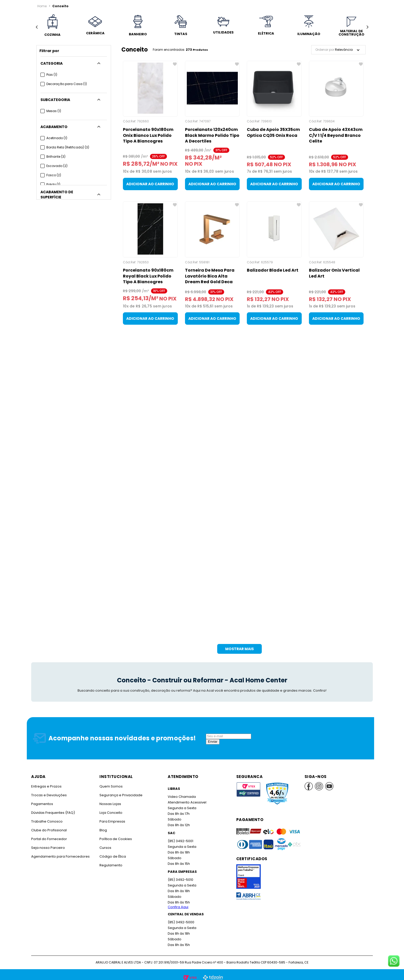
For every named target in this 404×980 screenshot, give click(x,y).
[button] (74, 63)
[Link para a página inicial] (42, 6)
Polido (53, 184)
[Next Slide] (367, 27)
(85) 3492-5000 (181, 916)
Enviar (213, 735)
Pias (52, 75)
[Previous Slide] (37, 27)
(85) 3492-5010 (180, 873)
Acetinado (57, 138)
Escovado (57, 166)
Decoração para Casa (66, 84)
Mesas (54, 111)
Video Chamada (182, 790)
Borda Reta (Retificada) (67, 147)
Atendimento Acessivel (187, 796)
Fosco (54, 175)
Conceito (59, 6)
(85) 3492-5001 (180, 835)
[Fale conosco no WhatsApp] (394, 961)
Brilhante (56, 157)
